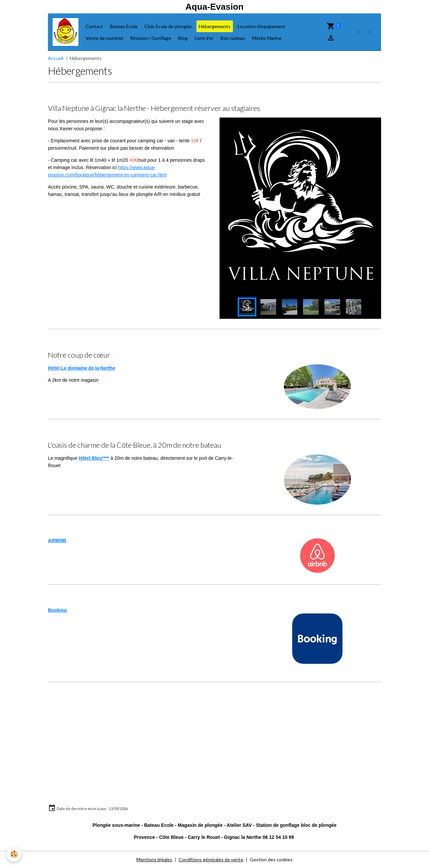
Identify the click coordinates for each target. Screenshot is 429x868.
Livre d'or (204, 38)
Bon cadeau (233, 38)
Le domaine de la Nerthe (88, 368)
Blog (183, 38)
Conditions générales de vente (211, 859)
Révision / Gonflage (151, 38)
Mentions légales (154, 859)
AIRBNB (57, 540)
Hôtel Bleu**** (94, 458)
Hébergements (215, 26)
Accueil (56, 58)
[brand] (66, 32)
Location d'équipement (262, 26)
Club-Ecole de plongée (168, 26)
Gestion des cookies (271, 859)
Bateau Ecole (124, 26)
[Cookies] (14, 854)
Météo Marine (267, 38)
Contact (94, 26)
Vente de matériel (104, 38)
